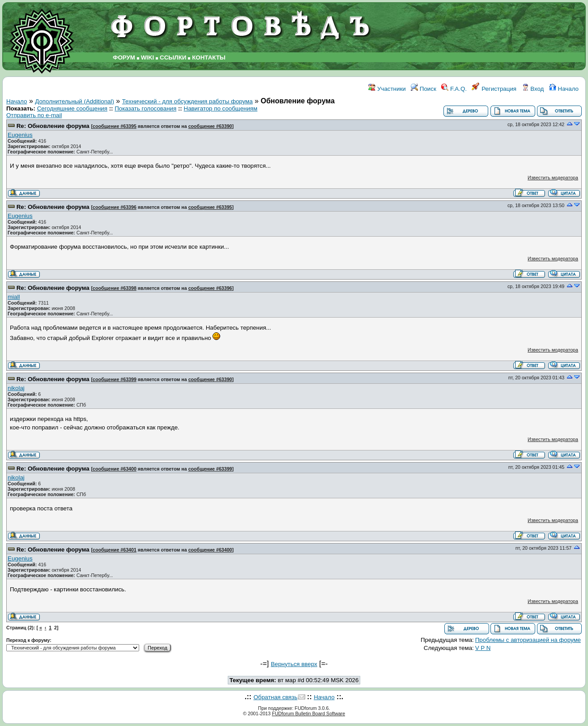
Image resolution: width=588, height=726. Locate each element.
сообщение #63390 (210, 126)
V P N (483, 648)
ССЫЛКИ (173, 57)
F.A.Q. (454, 89)
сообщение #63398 (115, 288)
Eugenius (20, 135)
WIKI (148, 57)
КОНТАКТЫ (209, 57)
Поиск (424, 89)
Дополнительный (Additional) (75, 101)
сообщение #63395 (115, 126)
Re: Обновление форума (53, 126)
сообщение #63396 (115, 207)
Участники (387, 89)
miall (14, 297)
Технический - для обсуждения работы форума (187, 101)
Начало (564, 89)
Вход (533, 89)
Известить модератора (553, 178)
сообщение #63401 (115, 550)
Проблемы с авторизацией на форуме (528, 640)
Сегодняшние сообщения (72, 108)
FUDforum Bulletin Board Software (309, 713)
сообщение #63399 (115, 379)
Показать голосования (145, 108)
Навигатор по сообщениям (221, 108)
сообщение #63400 (115, 469)
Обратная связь (275, 697)
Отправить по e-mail (34, 115)
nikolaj (16, 388)
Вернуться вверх (294, 664)
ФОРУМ (124, 57)
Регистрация (494, 89)
